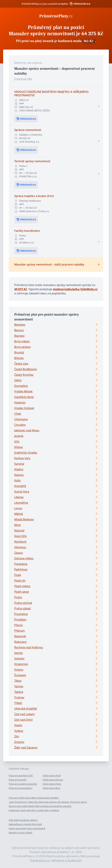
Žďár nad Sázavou (26, 748)
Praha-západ (22, 608)
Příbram (19, 631)
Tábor (18, 681)
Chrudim (20, 425)
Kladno (19, 469)
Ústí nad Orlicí (23, 720)
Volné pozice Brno (51, 788)
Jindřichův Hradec (26, 453)
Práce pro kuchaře (18, 780)
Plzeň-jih (20, 581)
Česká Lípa (21, 364)
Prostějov (20, 620)
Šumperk (20, 675)
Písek (18, 575)
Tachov (19, 686)
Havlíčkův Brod (24, 397)
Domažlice (21, 386)
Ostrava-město (24, 558)
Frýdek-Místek (23, 391)
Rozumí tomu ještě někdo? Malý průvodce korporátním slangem (40, 806)
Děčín (18, 380)
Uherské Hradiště (26, 709)
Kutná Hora (22, 492)
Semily (19, 653)
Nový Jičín (21, 536)
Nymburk (20, 542)
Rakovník (20, 636)
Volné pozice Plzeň (52, 776)
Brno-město (22, 341)
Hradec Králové (24, 408)
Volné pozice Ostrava (53, 780)
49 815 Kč (21, 289)
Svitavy (19, 670)
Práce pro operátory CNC (21, 776)
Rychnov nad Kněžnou (29, 647)
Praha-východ (23, 603)
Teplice (19, 692)
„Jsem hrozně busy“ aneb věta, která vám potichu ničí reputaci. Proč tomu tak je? (48, 802)
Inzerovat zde (23, 79)
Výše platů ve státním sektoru (23, 820)
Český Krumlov (24, 375)
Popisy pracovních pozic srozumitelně (27, 828)
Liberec (19, 497)
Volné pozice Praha (52, 784)
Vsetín (18, 725)
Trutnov (19, 697)
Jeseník (19, 436)
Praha (18, 597)
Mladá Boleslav (24, 519)
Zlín (17, 736)
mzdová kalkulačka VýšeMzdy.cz (75, 289)
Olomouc (20, 547)
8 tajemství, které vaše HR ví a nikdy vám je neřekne (34, 810)
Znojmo (19, 742)
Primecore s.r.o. (40, 860)
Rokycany (20, 642)
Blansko (19, 336)
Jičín (17, 441)
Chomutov (21, 419)
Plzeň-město (22, 586)
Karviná (19, 464)
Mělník (19, 514)
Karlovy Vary (22, 458)
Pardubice (21, 564)
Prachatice (21, 614)
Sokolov (19, 658)
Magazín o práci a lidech (21, 833)
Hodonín (20, 403)
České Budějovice (26, 369)
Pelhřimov (21, 569)
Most (18, 525)
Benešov (20, 325)
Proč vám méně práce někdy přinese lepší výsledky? (34, 798)
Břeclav (19, 358)
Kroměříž (20, 486)
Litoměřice (21, 503)
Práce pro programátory (21, 788)
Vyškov (19, 731)
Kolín (18, 480)
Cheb (18, 414)
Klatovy (19, 475)
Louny (18, 508)
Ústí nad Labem (24, 714)
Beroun (19, 330)
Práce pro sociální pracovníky (23, 784)
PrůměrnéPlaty (56, 16)
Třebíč (18, 703)
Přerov (19, 625)
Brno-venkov (23, 347)
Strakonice (21, 664)
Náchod (19, 531)
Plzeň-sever (22, 592)
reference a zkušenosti (66, 860)
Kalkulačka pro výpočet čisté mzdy (25, 824)
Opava (18, 553)
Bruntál (19, 352)
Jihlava (19, 447)
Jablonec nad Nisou (27, 430)
